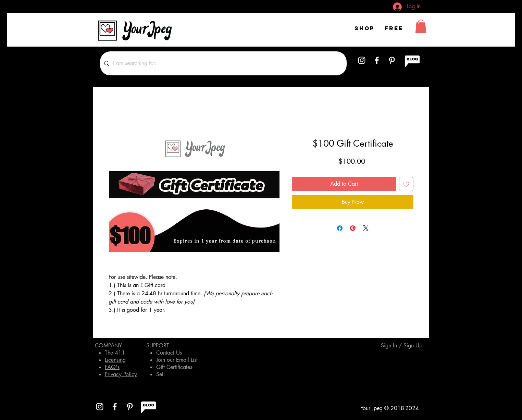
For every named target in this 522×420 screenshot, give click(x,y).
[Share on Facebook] (340, 228)
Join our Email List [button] (177, 360)
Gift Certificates (174, 367)
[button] (421, 26)
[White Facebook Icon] (377, 60)
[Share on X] (366, 228)
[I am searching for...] (223, 63)
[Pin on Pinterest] (353, 228)
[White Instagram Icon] (362, 60)
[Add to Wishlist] (406, 184)
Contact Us (169, 353)
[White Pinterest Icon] (392, 60)
